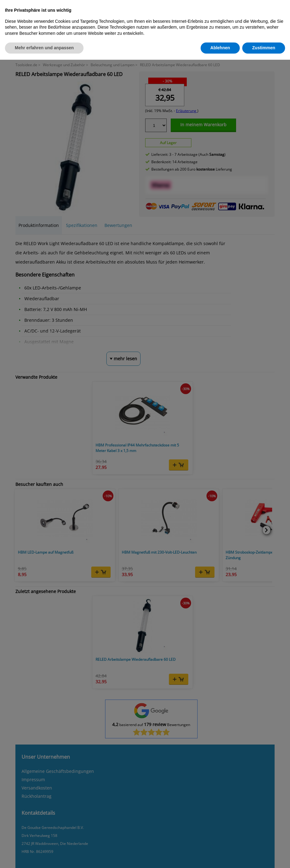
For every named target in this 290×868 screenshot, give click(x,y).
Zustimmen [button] (264, 48)
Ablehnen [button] (220, 48)
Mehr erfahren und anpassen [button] (44, 48)
